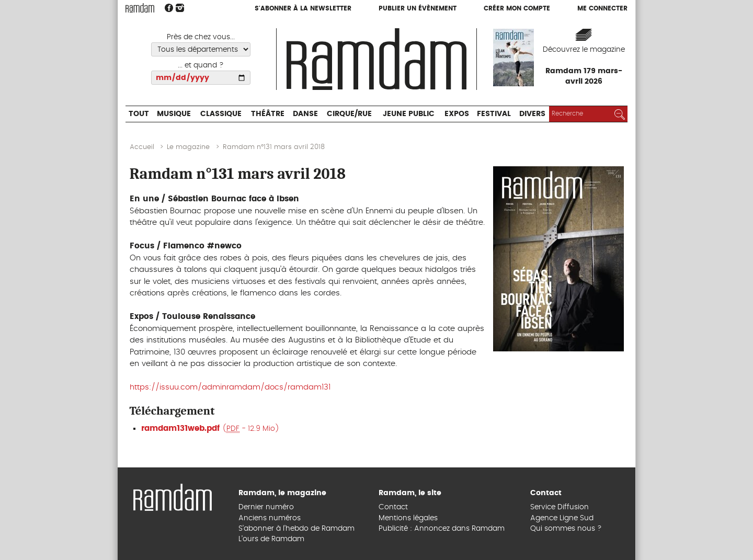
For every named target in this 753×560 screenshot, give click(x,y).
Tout (139, 114)
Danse (305, 114)
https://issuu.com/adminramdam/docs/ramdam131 (230, 387)
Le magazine (188, 147)
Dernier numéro (266, 507)
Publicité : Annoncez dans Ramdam (442, 529)
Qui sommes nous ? (566, 529)
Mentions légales (408, 518)
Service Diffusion (560, 507)
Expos (457, 114)
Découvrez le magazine (584, 50)
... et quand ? (201, 65)
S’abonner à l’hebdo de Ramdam (296, 529)
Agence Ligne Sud (562, 518)
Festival (494, 114)
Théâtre (268, 114)
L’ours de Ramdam (271, 539)
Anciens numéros (270, 518)
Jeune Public (409, 114)
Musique (174, 114)
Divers (532, 114)
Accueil (142, 147)
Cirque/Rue (349, 114)
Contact (393, 507)
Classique (221, 114)
